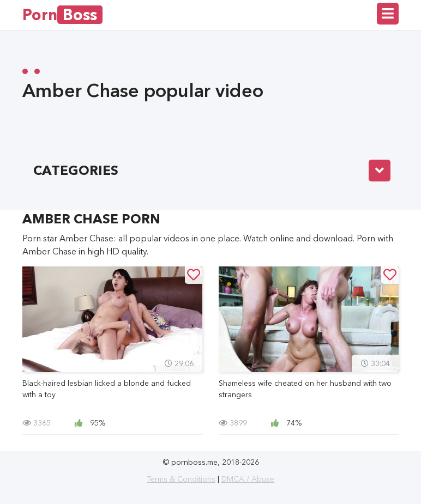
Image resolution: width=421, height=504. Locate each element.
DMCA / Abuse (248, 479)
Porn (62, 15)
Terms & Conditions (181, 479)
